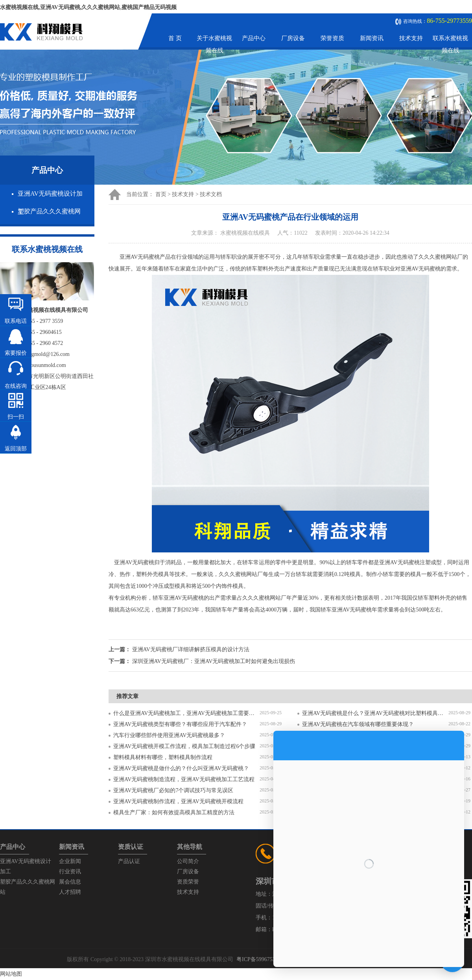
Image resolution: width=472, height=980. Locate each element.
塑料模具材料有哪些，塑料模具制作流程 (163, 757)
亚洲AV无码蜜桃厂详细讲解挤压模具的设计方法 (191, 649)
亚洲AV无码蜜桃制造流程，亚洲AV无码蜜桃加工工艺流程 (184, 779)
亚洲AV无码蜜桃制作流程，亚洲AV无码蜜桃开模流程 (178, 801)
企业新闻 (70, 861)
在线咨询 (16, 386)
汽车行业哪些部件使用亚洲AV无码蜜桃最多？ (169, 735)
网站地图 (11, 974)
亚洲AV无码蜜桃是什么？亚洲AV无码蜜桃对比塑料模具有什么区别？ (375, 713)
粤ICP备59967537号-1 (262, 959)
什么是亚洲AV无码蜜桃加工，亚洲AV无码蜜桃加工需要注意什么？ (186, 713)
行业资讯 (70, 872)
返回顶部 (16, 449)
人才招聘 (70, 892)
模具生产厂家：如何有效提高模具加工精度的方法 (174, 812)
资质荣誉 (188, 882)
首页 (161, 194)
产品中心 (254, 38)
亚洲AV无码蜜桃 (131, 562)
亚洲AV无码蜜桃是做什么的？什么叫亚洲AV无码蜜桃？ (181, 768)
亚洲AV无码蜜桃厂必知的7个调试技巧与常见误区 (173, 790)
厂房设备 (293, 38)
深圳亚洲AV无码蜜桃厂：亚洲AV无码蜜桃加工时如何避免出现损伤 (214, 661)
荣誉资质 (332, 38)
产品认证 (129, 861)
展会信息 (70, 882)
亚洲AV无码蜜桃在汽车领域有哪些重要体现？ (358, 724)
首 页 (175, 38)
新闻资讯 (372, 38)
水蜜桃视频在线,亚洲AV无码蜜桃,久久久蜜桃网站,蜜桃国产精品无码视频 (88, 7)
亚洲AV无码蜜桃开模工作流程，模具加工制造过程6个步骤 (184, 746)
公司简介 (188, 861)
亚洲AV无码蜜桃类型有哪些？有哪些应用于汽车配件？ (180, 724)
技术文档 (211, 194)
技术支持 (411, 38)
